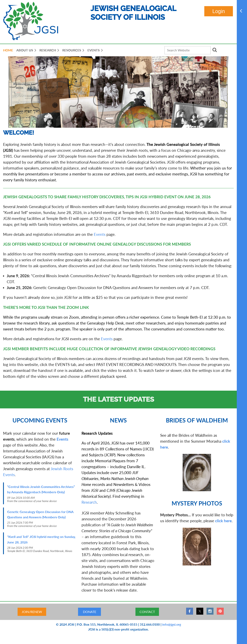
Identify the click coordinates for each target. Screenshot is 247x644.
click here (223, 521)
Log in (219, 11)
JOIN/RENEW (32, 612)
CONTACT (147, 612)
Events (100, 234)
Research (89, 502)
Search (215, 50)
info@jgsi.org (172, 624)
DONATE (90, 612)
